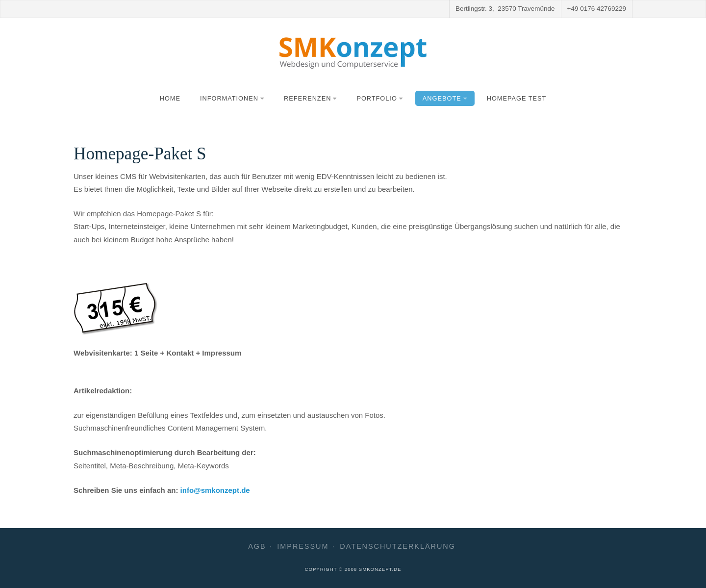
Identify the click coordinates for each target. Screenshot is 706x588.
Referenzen (310, 98)
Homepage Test (517, 98)
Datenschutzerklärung (398, 547)
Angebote (445, 98)
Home (170, 98)
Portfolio (379, 98)
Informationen (232, 98)
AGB (257, 547)
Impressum (303, 547)
